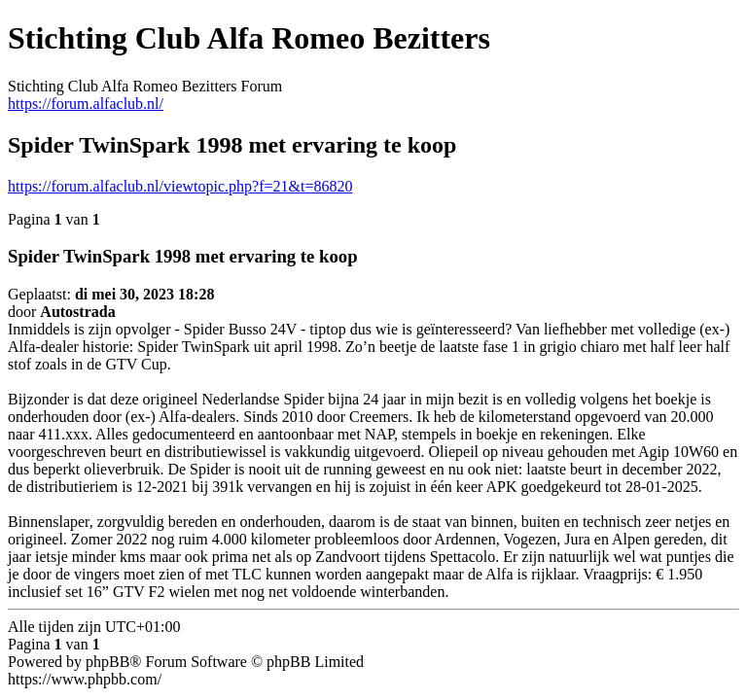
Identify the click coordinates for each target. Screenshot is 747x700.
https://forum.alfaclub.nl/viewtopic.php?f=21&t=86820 (180, 186)
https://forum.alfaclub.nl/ (86, 104)
